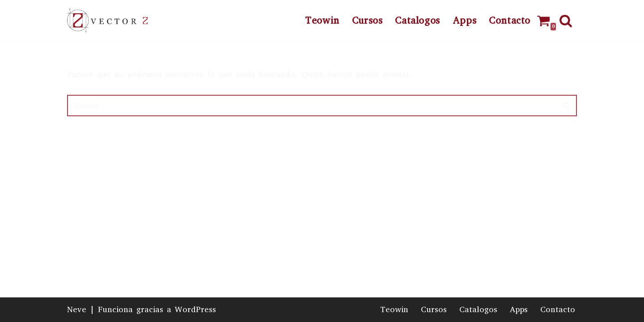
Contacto (510, 21)
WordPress (195, 309)
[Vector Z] (107, 20)
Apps (464, 21)
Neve (77, 309)
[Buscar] (566, 21)
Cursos (367, 21)
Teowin (322, 21)
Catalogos (417, 21)
